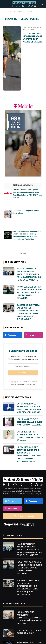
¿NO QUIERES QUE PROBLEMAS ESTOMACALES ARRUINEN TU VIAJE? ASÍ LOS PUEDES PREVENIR (29, 618)
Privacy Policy (22, 384)
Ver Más (23, 253)
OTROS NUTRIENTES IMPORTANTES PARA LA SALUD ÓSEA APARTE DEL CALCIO (33, 37)
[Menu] (4, 4)
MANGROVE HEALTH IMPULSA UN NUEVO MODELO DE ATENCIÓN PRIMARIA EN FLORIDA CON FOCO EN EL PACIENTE (29, 274)
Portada (17, 11)
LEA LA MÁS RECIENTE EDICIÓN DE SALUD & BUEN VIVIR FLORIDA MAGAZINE (29, 422)
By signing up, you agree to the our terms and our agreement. (23, 382)
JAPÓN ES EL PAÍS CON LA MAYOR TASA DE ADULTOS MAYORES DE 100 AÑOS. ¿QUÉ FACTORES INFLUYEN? (29, 292)
